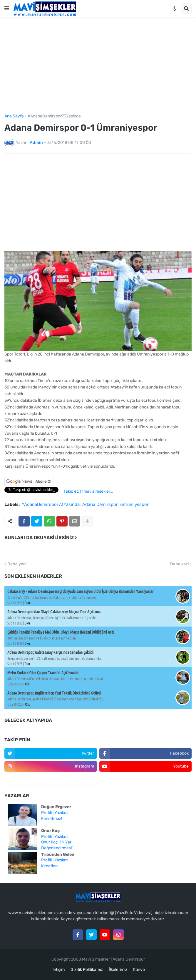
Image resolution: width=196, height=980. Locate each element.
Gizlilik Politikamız (87, 970)
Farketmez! (52, 819)
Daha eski (179, 564)
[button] (7, 9)
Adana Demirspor (100, 505)
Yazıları (61, 813)
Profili (46, 813)
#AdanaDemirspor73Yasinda (54, 116)
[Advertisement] (98, 66)
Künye (139, 970)
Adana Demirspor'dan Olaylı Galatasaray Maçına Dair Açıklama (54, 612)
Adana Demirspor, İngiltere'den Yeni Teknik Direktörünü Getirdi (54, 693)
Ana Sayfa (14, 116)
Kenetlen (49, 866)
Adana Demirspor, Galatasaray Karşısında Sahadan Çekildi (50, 652)
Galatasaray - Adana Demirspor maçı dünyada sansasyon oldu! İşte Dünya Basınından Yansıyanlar (80, 592)
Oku (27, 603)
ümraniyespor (134, 505)
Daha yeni (17, 564)
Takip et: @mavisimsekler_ (88, 491)
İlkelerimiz (118, 970)
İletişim (58, 970)
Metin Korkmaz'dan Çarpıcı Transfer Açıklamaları (43, 673)
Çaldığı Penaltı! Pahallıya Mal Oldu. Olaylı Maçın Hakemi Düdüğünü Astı (61, 632)
